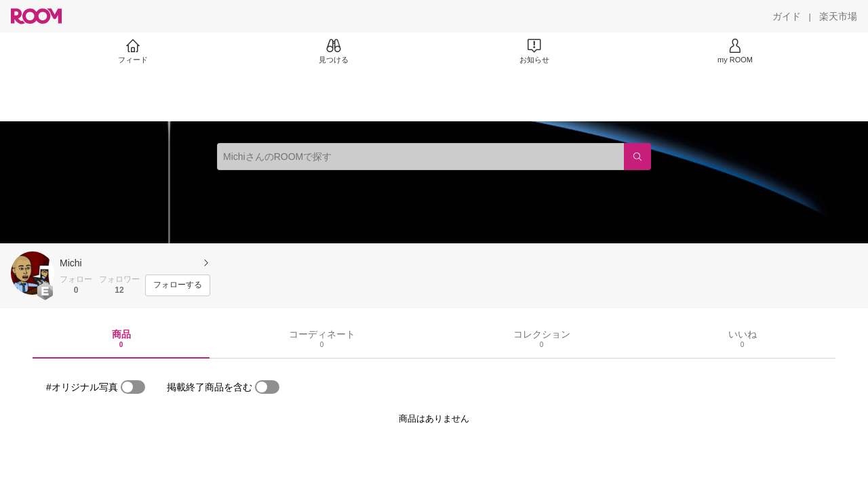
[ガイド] (787, 16)
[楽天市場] (838, 16)
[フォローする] (178, 285)
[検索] (637, 157)
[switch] (133, 387)
